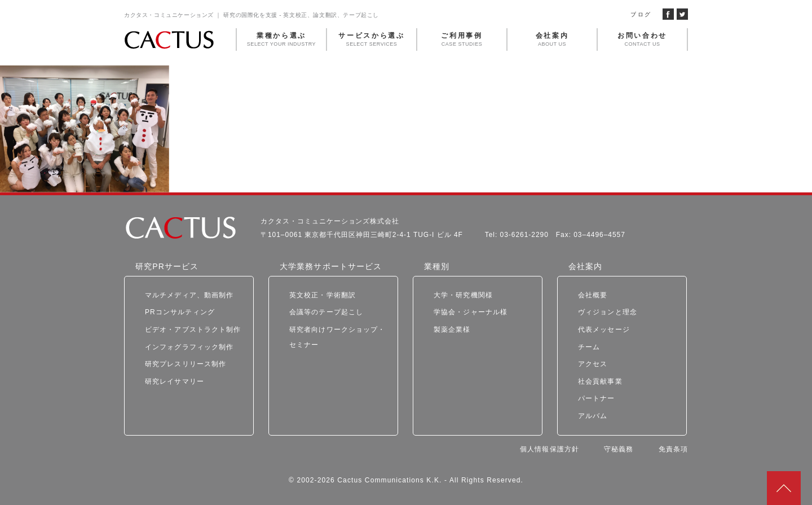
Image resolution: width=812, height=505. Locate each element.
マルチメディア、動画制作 (189, 295)
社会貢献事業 (600, 381)
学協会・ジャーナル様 (471, 312)
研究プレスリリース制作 (186, 364)
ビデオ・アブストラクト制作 (193, 330)
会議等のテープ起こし (326, 312)
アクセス (593, 364)
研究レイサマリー (175, 381)
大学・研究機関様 (463, 295)
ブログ (641, 14)
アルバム (593, 416)
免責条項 (673, 449)
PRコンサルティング (180, 312)
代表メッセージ (604, 330)
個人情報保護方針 (550, 449)
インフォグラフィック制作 (189, 347)
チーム (589, 347)
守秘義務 (619, 449)
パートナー (597, 398)
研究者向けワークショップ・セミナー (337, 337)
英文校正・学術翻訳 (323, 295)
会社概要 (593, 295)
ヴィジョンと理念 (608, 312)
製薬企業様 (452, 330)
